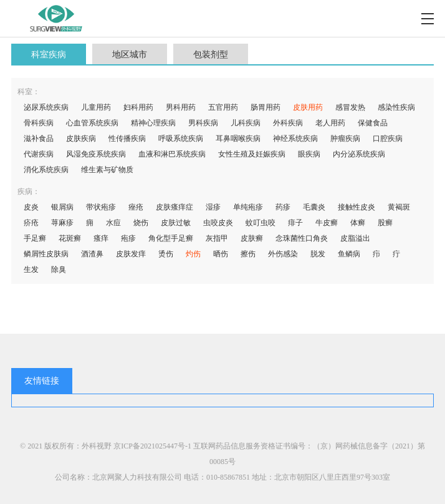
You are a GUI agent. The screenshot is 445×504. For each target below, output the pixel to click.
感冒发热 (350, 107)
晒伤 (221, 254)
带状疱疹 (101, 207)
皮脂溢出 (355, 238)
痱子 (295, 223)
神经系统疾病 (295, 138)
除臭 (59, 269)
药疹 (283, 207)
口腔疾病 (388, 138)
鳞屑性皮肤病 (46, 254)
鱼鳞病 (349, 254)
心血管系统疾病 (92, 123)
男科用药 (181, 107)
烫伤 (166, 254)
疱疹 (128, 238)
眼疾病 (309, 154)
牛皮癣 (327, 223)
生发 (31, 269)
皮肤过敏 (176, 223)
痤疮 (136, 207)
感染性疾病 (396, 107)
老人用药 (330, 123)
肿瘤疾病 (345, 138)
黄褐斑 (399, 207)
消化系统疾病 (46, 170)
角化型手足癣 (171, 238)
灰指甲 (217, 238)
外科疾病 (288, 123)
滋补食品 (39, 138)
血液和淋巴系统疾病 (172, 154)
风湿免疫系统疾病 (96, 154)
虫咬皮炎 (218, 223)
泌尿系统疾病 (46, 107)
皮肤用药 (308, 107)
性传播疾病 (127, 138)
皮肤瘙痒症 (175, 207)
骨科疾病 (39, 123)
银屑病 (62, 207)
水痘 (113, 223)
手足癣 (35, 238)
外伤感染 (283, 254)
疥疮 (31, 223)
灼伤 (193, 254)
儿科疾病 (246, 123)
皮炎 (31, 207)
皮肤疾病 (81, 138)
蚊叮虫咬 (261, 223)
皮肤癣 (252, 238)
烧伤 (141, 223)
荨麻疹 (62, 223)
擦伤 (248, 254)
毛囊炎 (314, 207)
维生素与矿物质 (107, 170)
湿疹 (213, 207)
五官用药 (223, 107)
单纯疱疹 (248, 207)
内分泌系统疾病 (359, 154)
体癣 (358, 223)
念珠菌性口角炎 (302, 238)
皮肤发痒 (131, 254)
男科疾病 (203, 123)
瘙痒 (101, 238)
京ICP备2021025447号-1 (152, 446)
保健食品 (373, 123)
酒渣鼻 (92, 254)
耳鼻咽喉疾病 (238, 138)
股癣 (385, 223)
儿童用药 (96, 107)
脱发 (318, 254)
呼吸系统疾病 (181, 138)
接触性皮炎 (356, 207)
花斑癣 (70, 238)
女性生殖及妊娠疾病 (252, 154)
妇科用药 (138, 107)
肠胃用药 (266, 107)
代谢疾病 (39, 154)
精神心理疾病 (153, 123)
